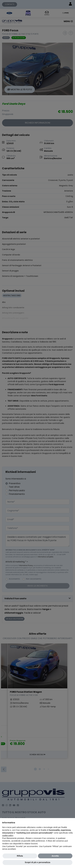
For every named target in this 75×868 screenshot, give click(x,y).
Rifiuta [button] (20, 856)
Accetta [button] (55, 856)
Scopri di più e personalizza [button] (37, 862)
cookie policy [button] (8, 835)
